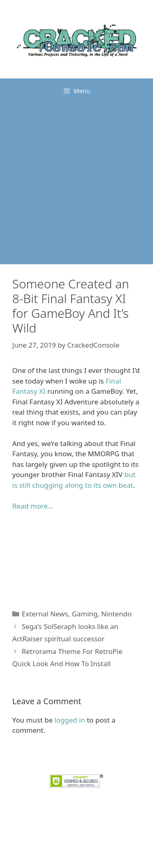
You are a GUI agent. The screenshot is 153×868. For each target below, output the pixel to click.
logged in (70, 720)
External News (45, 614)
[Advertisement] (76, 184)
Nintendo (116, 614)
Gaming (85, 614)
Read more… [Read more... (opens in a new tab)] (33, 506)
